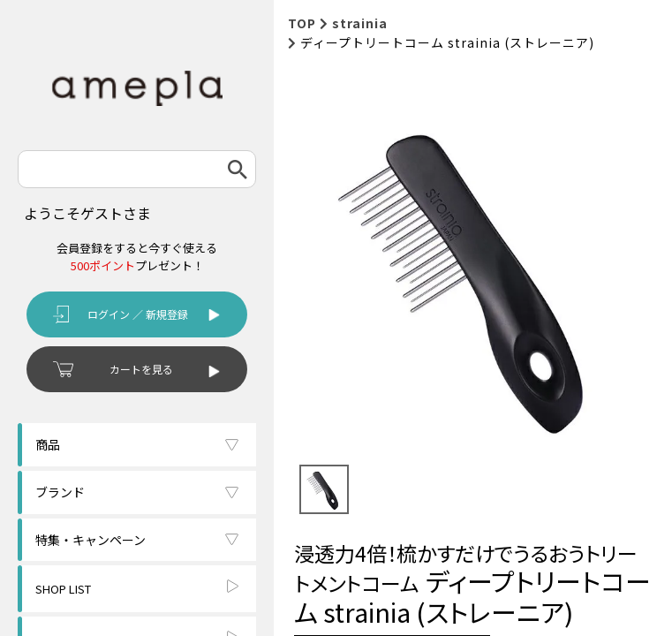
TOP (302, 23)
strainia (360, 23)
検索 (238, 169)
